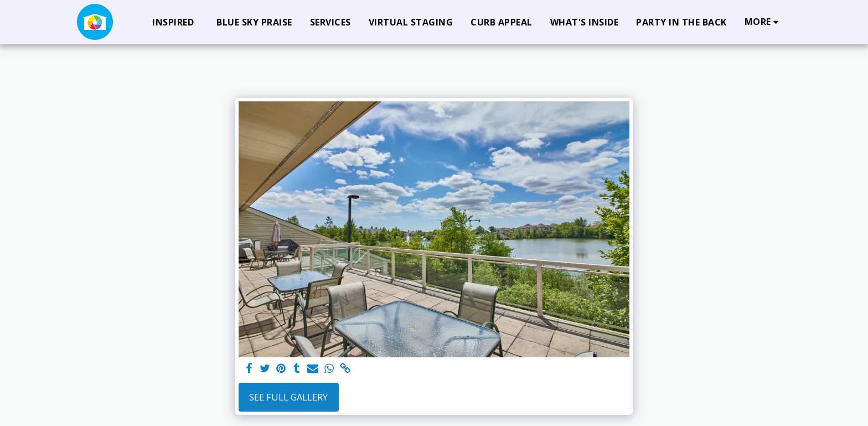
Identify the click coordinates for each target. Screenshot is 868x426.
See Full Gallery (288, 397)
